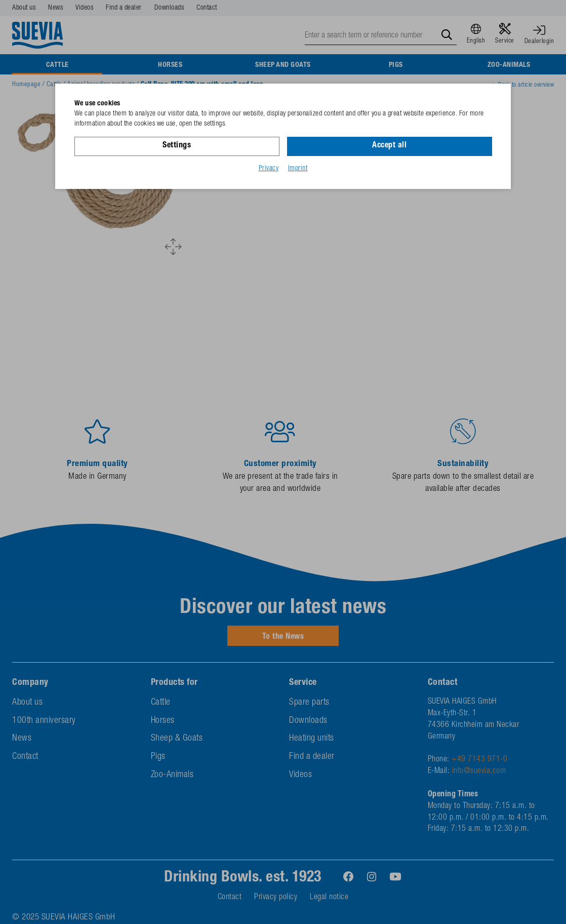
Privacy (269, 169)
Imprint (298, 169)
